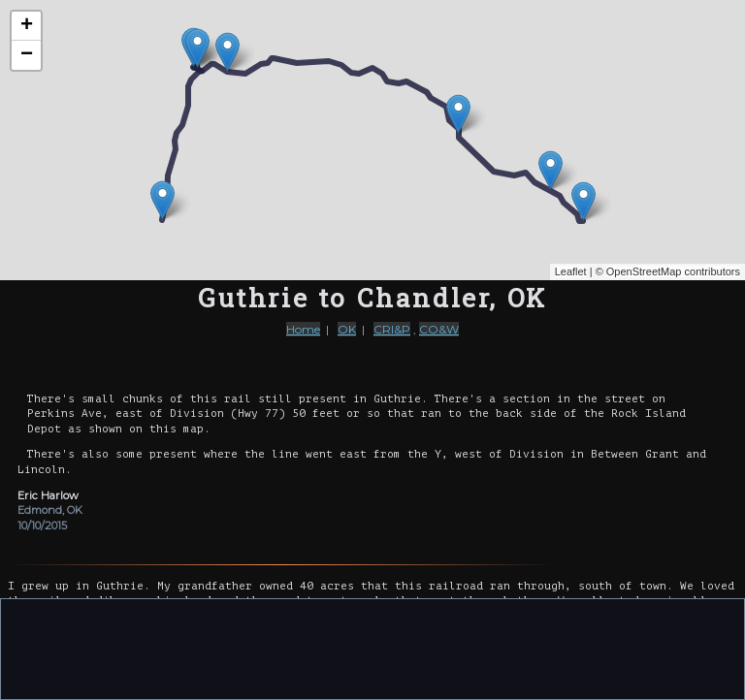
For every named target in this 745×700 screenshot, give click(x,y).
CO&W (439, 329)
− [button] (27, 55)
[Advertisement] (372, 648)
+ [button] (27, 26)
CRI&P (392, 329)
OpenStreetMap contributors (673, 271)
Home (303, 329)
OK (347, 329)
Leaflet (571, 271)
